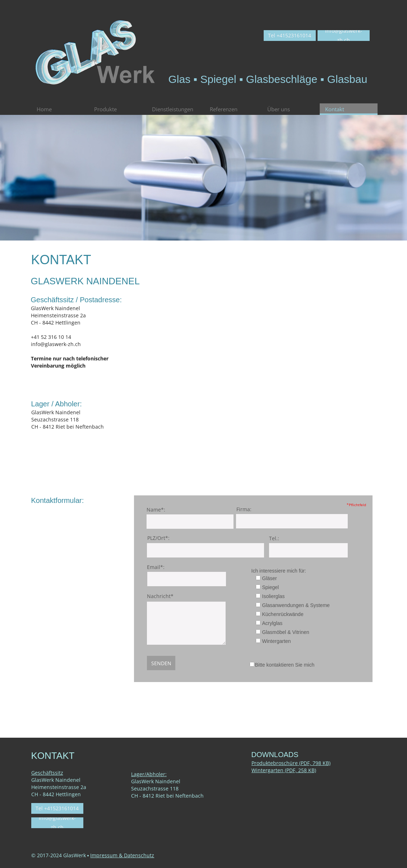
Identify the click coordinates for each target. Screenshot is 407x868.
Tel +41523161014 (290, 35)
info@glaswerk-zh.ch (56, 344)
